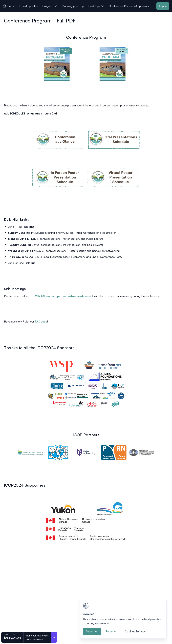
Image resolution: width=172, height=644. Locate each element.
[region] (123, 619)
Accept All (92, 631)
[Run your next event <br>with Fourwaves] (54, 637)
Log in (163, 6)
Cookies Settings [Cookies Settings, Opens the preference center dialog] (135, 631)
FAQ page (41, 321)
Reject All (112, 631)
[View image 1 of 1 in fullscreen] (86, 384)
